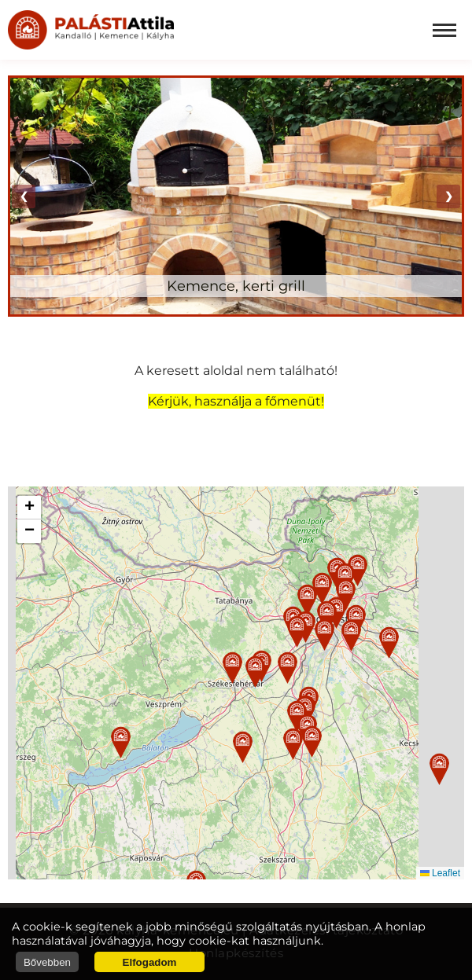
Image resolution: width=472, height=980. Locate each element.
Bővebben (47, 962)
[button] (232, 668)
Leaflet (440, 873)
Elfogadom (150, 962)
